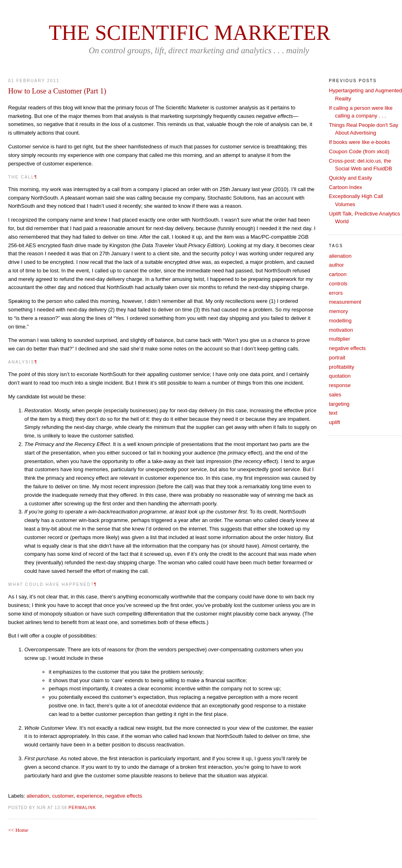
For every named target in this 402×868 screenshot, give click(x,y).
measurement (345, 302)
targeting (339, 404)
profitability (341, 367)
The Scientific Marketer (189, 33)
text (333, 413)
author (336, 265)
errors (336, 293)
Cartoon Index (346, 187)
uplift (334, 422)
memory (338, 311)
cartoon (338, 274)
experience (89, 796)
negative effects (124, 796)
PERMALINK (82, 808)
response (340, 385)
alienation (38, 796)
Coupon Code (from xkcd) (359, 151)
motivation (341, 330)
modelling (340, 321)
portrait (337, 358)
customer (63, 796)
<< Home (18, 830)
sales (335, 395)
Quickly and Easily (350, 178)
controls (338, 284)
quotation (340, 376)
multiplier (339, 339)
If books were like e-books (359, 142)
